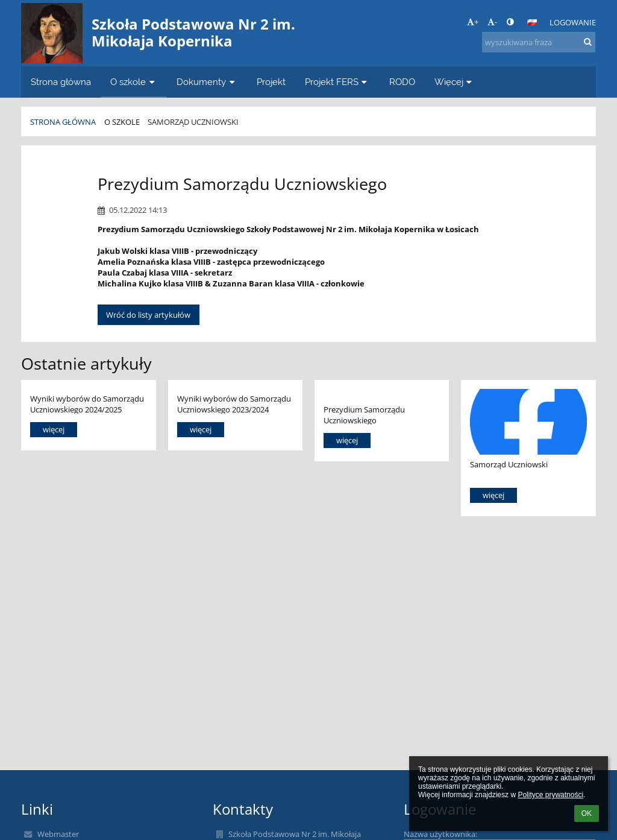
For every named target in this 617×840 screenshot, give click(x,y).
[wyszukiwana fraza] (539, 42)
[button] (532, 22)
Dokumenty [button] (207, 82)
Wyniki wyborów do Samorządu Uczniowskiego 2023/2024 (234, 404)
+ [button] (473, 22)
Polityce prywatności (550, 795)
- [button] (492, 22)
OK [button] (587, 813)
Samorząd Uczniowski (193, 122)
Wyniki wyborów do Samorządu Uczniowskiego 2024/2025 (87, 404)
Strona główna (63, 122)
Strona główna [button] (61, 82)
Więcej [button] (455, 82)
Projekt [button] (271, 82)
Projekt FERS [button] (337, 82)
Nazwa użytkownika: (440, 834)
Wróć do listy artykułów (148, 315)
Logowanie (573, 22)
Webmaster (58, 834)
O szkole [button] (134, 82)
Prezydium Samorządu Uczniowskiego (364, 415)
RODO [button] (402, 82)
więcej (54, 429)
